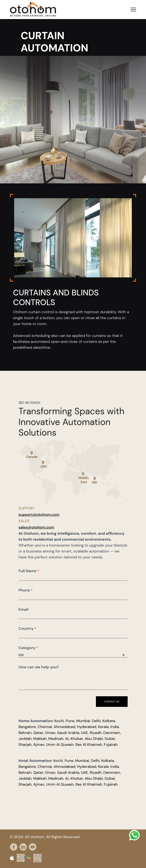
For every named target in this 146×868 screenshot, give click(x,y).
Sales (24, 521)
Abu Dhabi (94, 739)
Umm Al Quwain (60, 745)
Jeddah (25, 739)
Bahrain (25, 733)
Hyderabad (87, 727)
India (115, 727)
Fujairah (111, 745)
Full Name (29, 571)
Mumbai (83, 721)
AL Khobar (74, 739)
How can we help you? (39, 667)
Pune (70, 721)
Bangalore (27, 727)
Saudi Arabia (68, 733)
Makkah (40, 739)
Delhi (96, 721)
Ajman (39, 745)
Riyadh (96, 733)
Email (24, 609)
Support (27, 508)
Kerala (103, 727)
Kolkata (109, 721)
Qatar (38, 733)
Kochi (59, 721)
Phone (26, 590)
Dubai (110, 739)
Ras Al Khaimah (89, 745)
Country (27, 629)
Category (28, 648)
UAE (84, 733)
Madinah (56, 739)
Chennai (45, 727)
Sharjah (25, 745)
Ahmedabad (64, 727)
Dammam (112, 733)
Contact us (112, 702)
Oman (50, 733)
